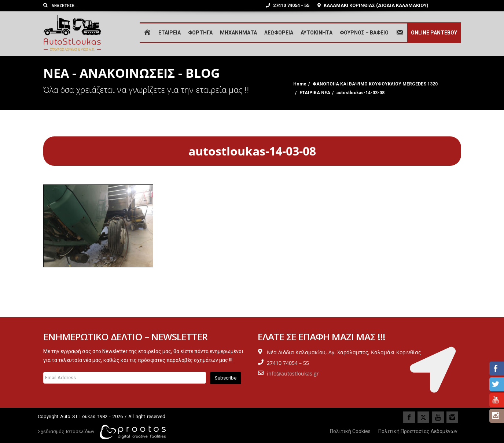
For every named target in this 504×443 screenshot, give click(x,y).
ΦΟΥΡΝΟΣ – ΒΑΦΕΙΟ (364, 33)
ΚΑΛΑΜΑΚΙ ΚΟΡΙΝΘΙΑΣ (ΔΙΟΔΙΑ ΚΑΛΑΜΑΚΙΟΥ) (373, 5)
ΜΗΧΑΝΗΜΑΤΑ (238, 33)
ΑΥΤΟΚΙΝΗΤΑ (317, 33)
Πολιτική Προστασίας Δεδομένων (418, 431)
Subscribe (226, 378)
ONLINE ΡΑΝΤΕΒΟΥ (434, 33)
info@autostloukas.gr (293, 374)
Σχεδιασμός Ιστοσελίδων (66, 431)
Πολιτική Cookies (350, 431)
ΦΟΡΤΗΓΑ (200, 33)
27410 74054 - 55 (288, 5)
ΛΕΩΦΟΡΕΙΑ (279, 33)
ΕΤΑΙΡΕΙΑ (170, 33)
